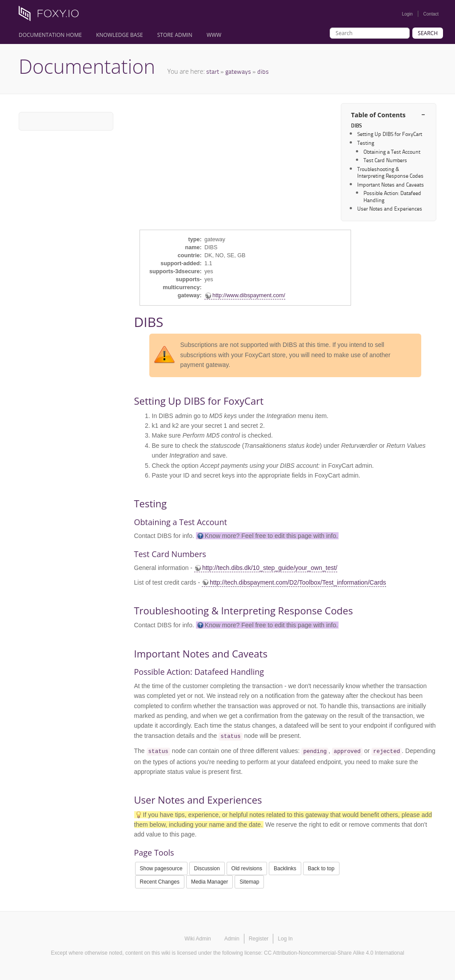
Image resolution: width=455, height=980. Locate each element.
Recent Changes (160, 882)
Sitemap (249, 882)
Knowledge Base (120, 35)
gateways (238, 71)
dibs (263, 71)
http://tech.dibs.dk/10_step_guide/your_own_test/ (270, 568)
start (213, 71)
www (214, 35)
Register (259, 939)
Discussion (207, 868)
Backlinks (285, 868)
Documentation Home (50, 35)
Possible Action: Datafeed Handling (392, 196)
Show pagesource (161, 868)
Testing (366, 143)
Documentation (87, 66)
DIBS (356, 125)
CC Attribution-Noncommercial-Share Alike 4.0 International (334, 953)
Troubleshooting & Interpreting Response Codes (390, 172)
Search (428, 33)
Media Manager (210, 882)
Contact (431, 14)
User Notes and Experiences (390, 209)
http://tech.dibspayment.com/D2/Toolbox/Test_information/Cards (298, 582)
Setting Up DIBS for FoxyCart (390, 134)
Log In (285, 939)
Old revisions (247, 868)
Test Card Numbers (385, 160)
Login (407, 14)
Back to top (321, 868)
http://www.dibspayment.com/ (249, 295)
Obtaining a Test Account (392, 152)
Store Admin (175, 35)
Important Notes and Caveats (391, 185)
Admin (232, 939)
